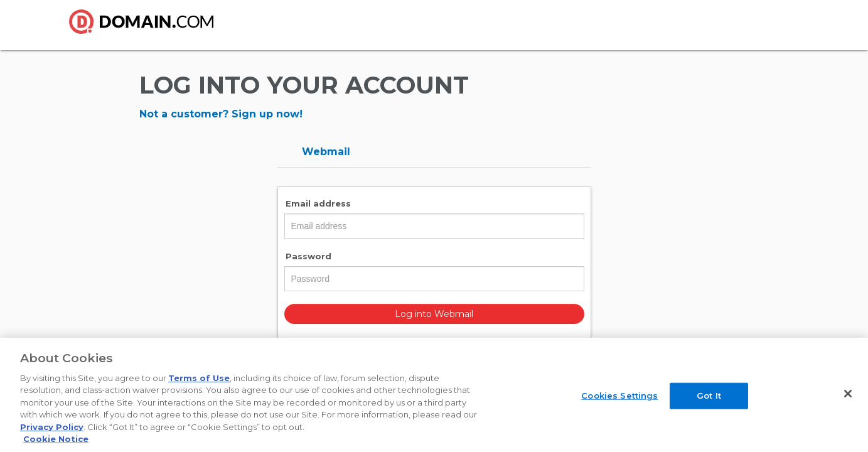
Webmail (326, 152)
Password (308, 256)
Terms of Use (199, 378)
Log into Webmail (434, 314)
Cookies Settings (619, 395)
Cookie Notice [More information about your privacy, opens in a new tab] (56, 439)
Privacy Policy (52, 427)
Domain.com (149, 26)
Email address (318, 203)
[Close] (848, 394)
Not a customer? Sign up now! (221, 114)
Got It (709, 395)
